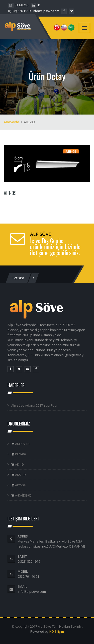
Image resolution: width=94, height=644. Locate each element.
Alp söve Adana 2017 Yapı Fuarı (35, 405)
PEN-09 (20, 454)
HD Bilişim (57, 631)
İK (35, 5)
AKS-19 (20, 475)
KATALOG (18, 5)
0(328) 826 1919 (19, 11)
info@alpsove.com (46, 11)
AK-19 (19, 464)
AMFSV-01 (22, 444)
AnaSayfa (11, 122)
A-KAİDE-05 (23, 495)
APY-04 (20, 485)
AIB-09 (10, 193)
